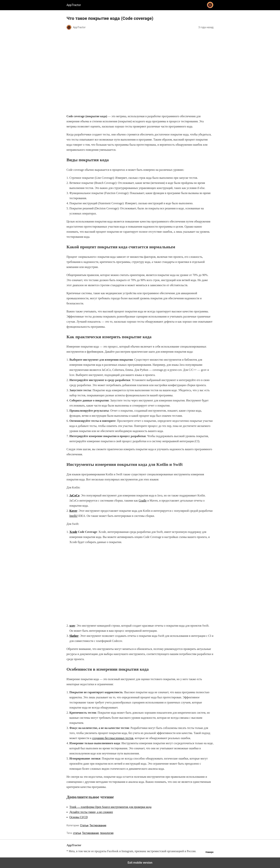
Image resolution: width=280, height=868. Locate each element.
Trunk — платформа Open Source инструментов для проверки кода (111, 807)
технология (107, 833)
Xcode (73, 532)
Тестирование (98, 825)
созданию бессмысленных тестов (113, 738)
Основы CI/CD (79, 817)
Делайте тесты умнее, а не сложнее (91, 812)
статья (77, 833)
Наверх (210, 852)
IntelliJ (74, 516)
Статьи (84, 825)
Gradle (143, 501)
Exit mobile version (140, 863)
